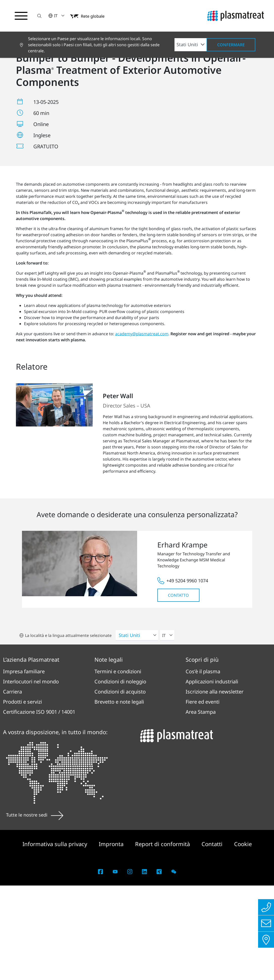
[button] (40, 16)
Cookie (243, 938)
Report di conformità (163, 938)
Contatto (178, 690)
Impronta (112, 938)
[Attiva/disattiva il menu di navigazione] (21, 16)
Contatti (213, 938)
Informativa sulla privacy (56, 938)
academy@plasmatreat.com (142, 428)
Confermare (231, 45)
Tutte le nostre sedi (35, 910)
